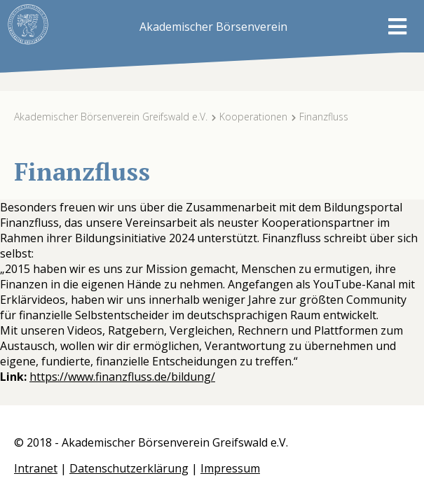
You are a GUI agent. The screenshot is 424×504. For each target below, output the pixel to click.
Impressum (230, 468)
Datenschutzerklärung (129, 468)
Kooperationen (253, 117)
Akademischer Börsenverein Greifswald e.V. (111, 117)
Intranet (36, 468)
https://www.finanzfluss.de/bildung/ (122, 377)
